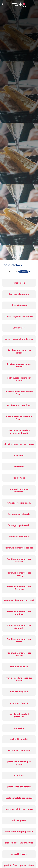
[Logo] (19, 4)
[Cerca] (3, 5)
